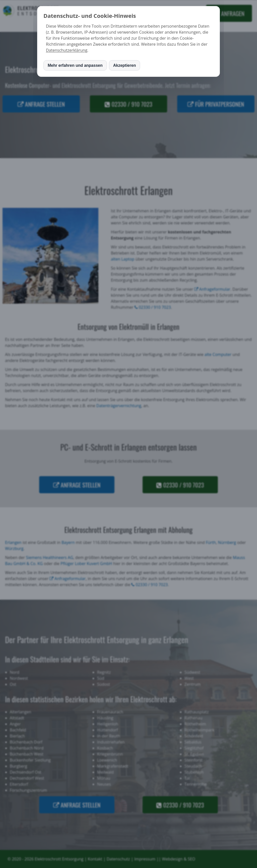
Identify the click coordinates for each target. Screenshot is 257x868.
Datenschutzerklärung (67, 50)
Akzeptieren (125, 65)
